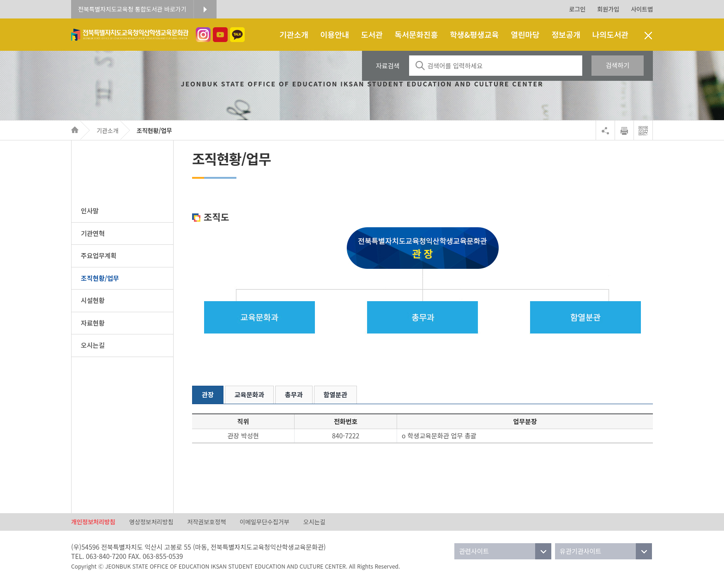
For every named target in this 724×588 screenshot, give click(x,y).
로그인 (577, 9)
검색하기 (618, 65)
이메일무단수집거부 (265, 522)
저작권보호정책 (206, 522)
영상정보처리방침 (151, 522)
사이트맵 (642, 9)
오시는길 (314, 522)
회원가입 (608, 9)
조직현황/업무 (154, 130)
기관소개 (108, 130)
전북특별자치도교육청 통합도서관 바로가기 (132, 9)
